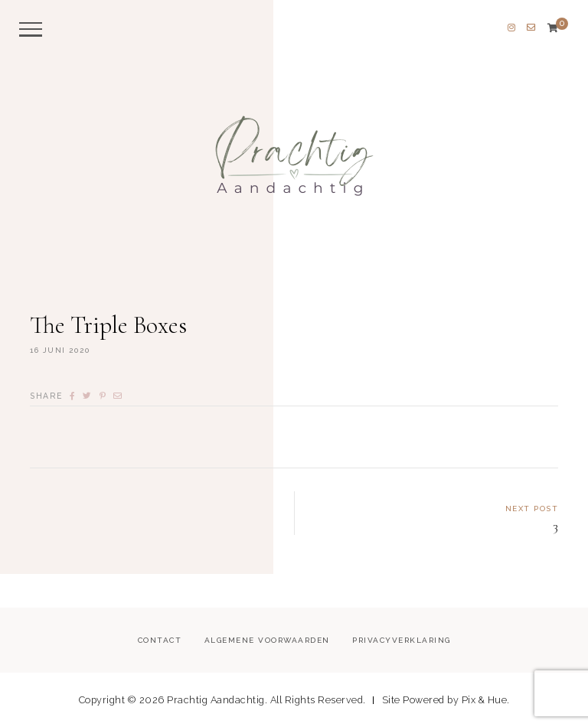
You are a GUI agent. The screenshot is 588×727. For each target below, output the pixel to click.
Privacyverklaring (402, 640)
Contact (160, 640)
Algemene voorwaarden (267, 640)
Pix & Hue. (486, 700)
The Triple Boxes (108, 325)
